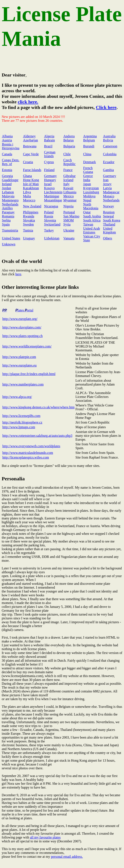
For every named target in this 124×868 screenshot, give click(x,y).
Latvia (107, 188)
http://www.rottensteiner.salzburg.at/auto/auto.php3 (37, 436)
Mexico (68, 196)
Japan (87, 184)
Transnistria (10, 230)
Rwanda (29, 216)
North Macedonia (91, 206)
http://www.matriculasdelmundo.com (28, 453)
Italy (66, 184)
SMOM (68, 220)
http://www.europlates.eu (19, 365)
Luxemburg (91, 192)
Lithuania (70, 192)
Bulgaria (69, 146)
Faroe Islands (32, 170)
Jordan (6, 188)
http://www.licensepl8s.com (21, 416)
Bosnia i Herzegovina (11, 146)
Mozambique (53, 200)
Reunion (109, 212)
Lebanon (8, 192)
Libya (27, 192)
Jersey (107, 184)
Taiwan (88, 224)
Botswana (30, 146)
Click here (106, 107)
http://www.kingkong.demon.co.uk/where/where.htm (38, 407)
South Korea (112, 220)
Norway (109, 206)
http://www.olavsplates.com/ (22, 327)
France (68, 170)
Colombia (110, 154)
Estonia (7, 170)
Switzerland (52, 224)
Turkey (49, 230)
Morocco (29, 200)
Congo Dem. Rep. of (11, 162)
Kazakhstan (31, 188)
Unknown (9, 244)
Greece (88, 176)
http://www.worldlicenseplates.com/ (27, 346)
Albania (7, 136)
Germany (50, 176)
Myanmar (70, 200)
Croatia (28, 162)
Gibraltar (69, 176)
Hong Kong (31, 180)
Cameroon (110, 146)
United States (11, 238)
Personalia (13, 479)
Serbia (6, 220)
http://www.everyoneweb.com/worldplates (31, 446)
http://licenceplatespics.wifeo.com (26, 457)
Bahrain (50, 140)
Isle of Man (31, 184)
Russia (49, 216)
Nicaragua (51, 206)
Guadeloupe (10, 180)
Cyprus (49, 162)
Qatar (87, 212)
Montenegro (10, 200)
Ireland (7, 184)
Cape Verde (31, 154)
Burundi (89, 146)
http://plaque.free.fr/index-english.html (29, 374)
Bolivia (108, 140)
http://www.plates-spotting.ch (22, 336)
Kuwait (68, 188)
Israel (48, 184)
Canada (7, 154)
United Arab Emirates (92, 230)
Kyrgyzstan (91, 188)
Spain (6, 224)
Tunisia (28, 230)
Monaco (109, 196)
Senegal (109, 216)
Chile (67, 154)
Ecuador (109, 162)
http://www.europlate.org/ (20, 319)
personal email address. (67, 857)
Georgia (7, 176)
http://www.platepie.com (19, 357)
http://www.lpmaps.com (19, 427)
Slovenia (50, 220)
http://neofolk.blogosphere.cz (22, 422)
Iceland (68, 180)
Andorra (69, 136)
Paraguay (8, 212)
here (18, 274)
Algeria (49, 136)
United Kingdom (110, 230)
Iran (106, 180)
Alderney (29, 136)
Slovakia (29, 220)
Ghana (27, 176)
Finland (49, 170)
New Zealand (32, 206)
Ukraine (69, 230)
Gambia (109, 170)
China (87, 154)
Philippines (31, 212)
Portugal (69, 212)
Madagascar (111, 192)
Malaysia (8, 196)
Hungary (50, 180)
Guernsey (110, 176)
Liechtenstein (53, 192)
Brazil (48, 146)
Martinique (52, 196)
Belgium (89, 140)
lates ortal (24, 310)
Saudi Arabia (92, 216)
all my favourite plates (45, 837)
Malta (27, 196)
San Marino (71, 216)
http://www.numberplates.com (23, 384)
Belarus (68, 140)
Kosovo (49, 188)
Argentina (90, 136)
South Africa (92, 220)
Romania (8, 216)
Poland (49, 212)
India (87, 180)
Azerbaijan (30, 140)
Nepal (87, 200)
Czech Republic (69, 162)
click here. (28, 102)
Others (108, 238)
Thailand (109, 224)
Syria (67, 224)
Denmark (89, 162)
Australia (109, 136)
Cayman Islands (50, 154)
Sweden (28, 224)
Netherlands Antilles (10, 206)
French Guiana (88, 170)
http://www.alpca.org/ (17, 397)
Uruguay (29, 238)
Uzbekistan (52, 238)
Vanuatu (69, 238)
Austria (7, 140)
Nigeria (68, 206)
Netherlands (111, 200)
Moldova (89, 196)
